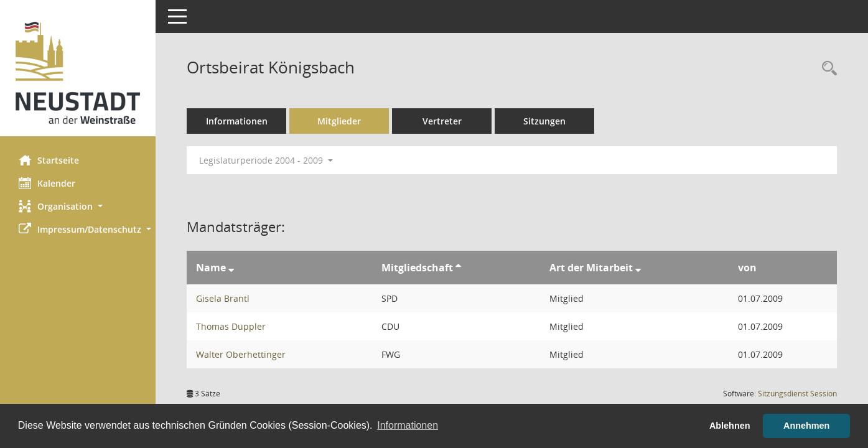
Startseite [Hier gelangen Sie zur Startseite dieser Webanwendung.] (49, 160)
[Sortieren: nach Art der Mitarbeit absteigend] (638, 268)
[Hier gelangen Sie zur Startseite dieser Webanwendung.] (78, 73)
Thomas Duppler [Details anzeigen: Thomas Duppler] (231, 326)
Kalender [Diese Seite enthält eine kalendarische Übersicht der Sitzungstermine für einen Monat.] (47, 183)
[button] (78, 206)
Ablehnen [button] (730, 426)
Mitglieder (339, 121)
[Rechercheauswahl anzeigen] (826, 69)
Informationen (237, 121)
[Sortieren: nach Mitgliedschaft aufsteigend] (458, 268)
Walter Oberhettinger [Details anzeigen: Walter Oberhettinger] (241, 354)
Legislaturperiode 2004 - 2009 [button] (266, 160)
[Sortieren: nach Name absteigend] (231, 268)
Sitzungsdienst (797, 394)
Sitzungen (544, 121)
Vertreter (442, 121)
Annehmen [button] (806, 426)
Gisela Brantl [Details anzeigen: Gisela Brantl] (223, 298)
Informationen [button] (408, 425)
